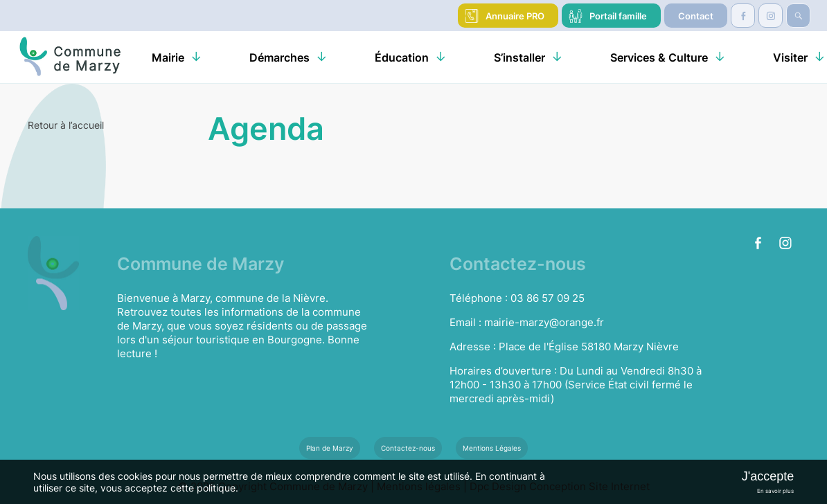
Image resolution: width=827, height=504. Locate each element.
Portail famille (618, 16)
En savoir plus (775, 491)
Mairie (168, 57)
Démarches (279, 57)
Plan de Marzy (330, 448)
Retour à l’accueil (66, 125)
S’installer (519, 57)
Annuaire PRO (515, 16)
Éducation (402, 57)
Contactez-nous (408, 448)
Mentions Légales (492, 448)
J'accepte (768, 476)
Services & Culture (659, 57)
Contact (696, 16)
